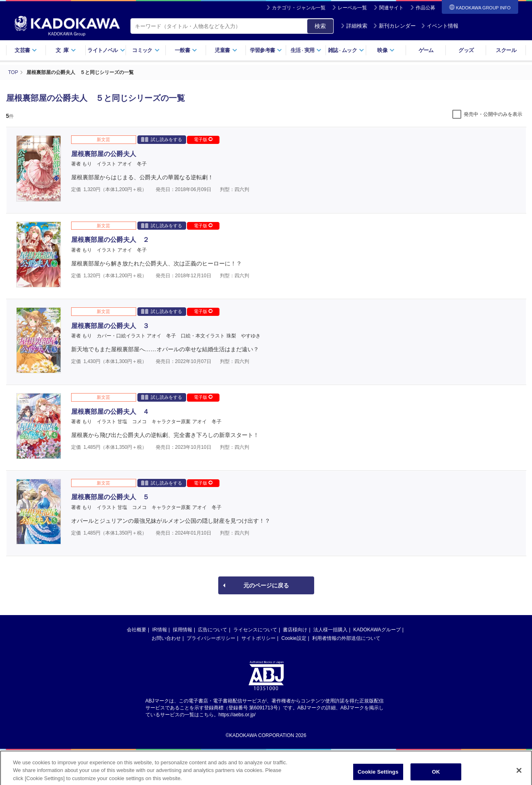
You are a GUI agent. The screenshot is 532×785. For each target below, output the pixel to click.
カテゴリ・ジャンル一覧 (299, 8)
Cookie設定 (294, 638)
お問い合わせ (166, 638)
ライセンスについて (255, 630)
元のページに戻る (266, 585)
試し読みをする (162, 139)
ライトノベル (106, 50)
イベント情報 (440, 26)
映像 (386, 50)
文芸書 (26, 50)
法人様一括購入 (330, 630)
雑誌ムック (346, 50)
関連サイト (391, 8)
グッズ (466, 50)
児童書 (226, 50)
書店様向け (295, 630)
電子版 (203, 139)
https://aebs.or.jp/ (237, 715)
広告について (213, 630)
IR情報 (160, 630)
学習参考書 (266, 50)
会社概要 (137, 630)
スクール (506, 50)
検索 (320, 26)
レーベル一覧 (352, 8)
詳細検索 (354, 26)
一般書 (186, 50)
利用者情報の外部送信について (346, 638)
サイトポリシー (258, 638)
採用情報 (182, 630)
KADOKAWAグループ (377, 630)
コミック (146, 50)
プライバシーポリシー (211, 638)
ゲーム (426, 50)
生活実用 (306, 50)
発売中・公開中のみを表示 (493, 114)
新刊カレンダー (394, 26)
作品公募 (426, 8)
